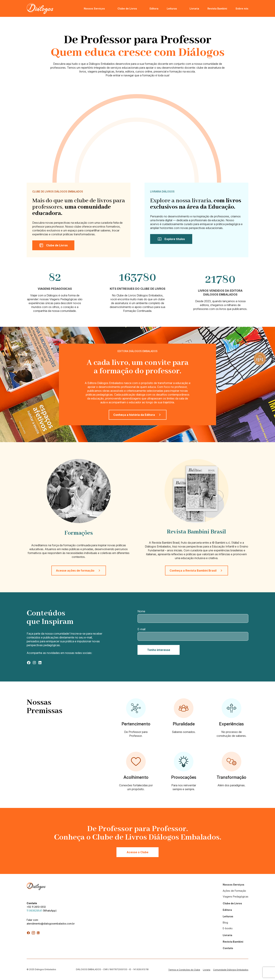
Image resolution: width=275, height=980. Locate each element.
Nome (141, 611)
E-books (228, 928)
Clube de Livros (127, 9)
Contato (228, 948)
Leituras (172, 9)
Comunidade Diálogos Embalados (231, 970)
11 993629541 (34, 911)
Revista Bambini (217, 9)
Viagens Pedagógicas (236, 897)
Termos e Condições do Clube (184, 970)
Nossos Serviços (94, 9)
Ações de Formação (234, 891)
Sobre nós (242, 9)
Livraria (194, 9)
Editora (154, 9)
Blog (225, 922)
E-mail (141, 629)
